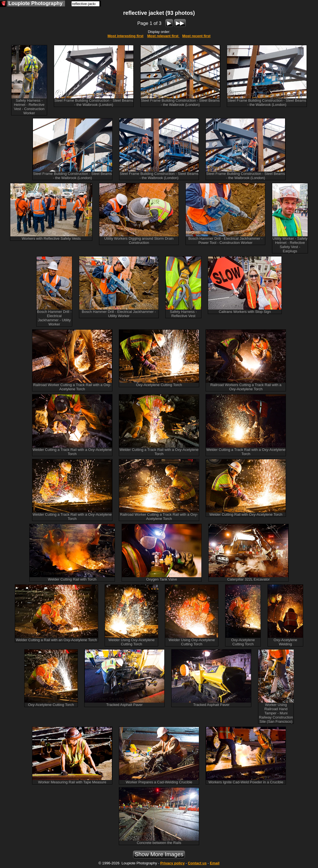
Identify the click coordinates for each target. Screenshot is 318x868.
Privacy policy (172, 863)
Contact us (197, 863)
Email (215, 863)
